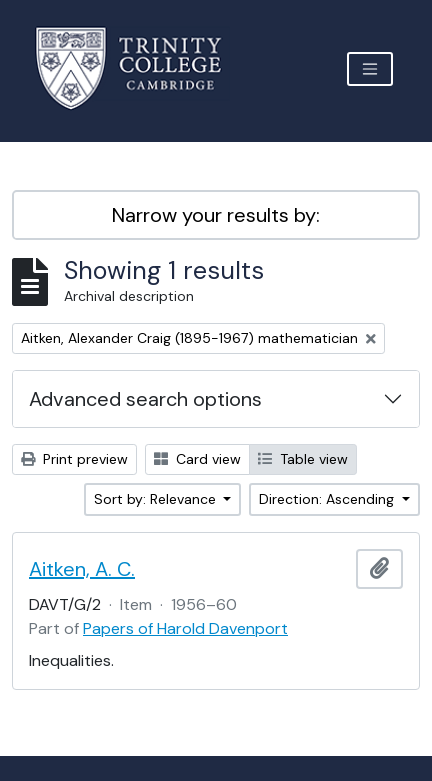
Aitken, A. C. (82, 569)
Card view (197, 459)
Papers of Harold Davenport (185, 628)
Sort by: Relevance (157, 499)
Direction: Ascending (328, 499)
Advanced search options (145, 399)
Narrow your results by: (216, 215)
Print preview (74, 459)
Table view (303, 459)
